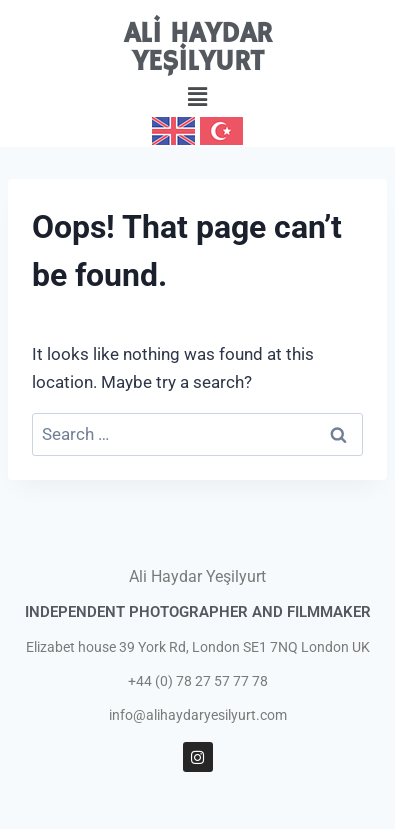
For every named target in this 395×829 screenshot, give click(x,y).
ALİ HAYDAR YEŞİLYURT (198, 48)
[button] (197, 97)
